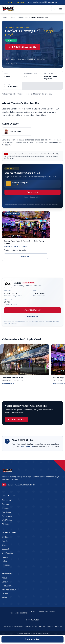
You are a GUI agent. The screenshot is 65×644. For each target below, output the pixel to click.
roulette (5, 541)
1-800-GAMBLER (26, 447)
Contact (5, 582)
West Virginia (7, 520)
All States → (7, 524)
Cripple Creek (23, 17)
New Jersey (6, 512)
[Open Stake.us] (8, 284)
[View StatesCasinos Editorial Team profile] (20, 59)
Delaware (6, 504)
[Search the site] (54, 9)
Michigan (6, 508)
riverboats (6, 565)
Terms (4, 598)
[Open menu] (61, 9)
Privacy (5, 594)
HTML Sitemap (8, 586)
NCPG (33, 611)
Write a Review (16, 419)
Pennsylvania (7, 516)
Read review (26, 256)
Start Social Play (33, 310)
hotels (5, 561)
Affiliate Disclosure (9, 590)
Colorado (12, 17)
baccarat (5, 549)
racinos (5, 557)
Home (4, 17)
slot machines (7, 553)
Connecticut (7, 500)
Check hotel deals (32, 639)
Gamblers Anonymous (47, 611)
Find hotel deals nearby (23, 47)
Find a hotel (32, 192)
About (4, 578)
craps (4, 545)
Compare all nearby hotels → (32, 197)
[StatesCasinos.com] (8, 9)
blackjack (6, 537)
